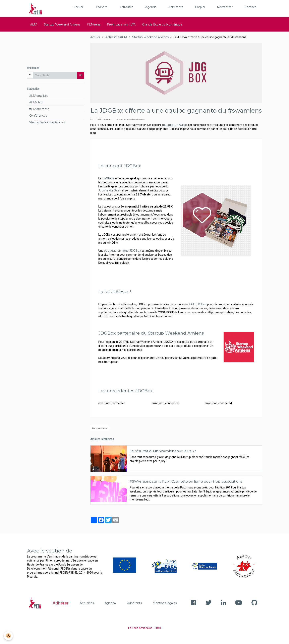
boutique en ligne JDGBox (122, 251)
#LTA (34, 24)
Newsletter (225, 7)
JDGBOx (108, 178)
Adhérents (176, 7)
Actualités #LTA (116, 37)
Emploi (200, 7)
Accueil (78, 7)
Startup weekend (100, 428)
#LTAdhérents (39, 109)
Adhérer (61, 603)
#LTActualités (39, 96)
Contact (250, 7)
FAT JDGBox (198, 304)
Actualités (126, 7)
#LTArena (94, 24)
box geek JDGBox (175, 125)
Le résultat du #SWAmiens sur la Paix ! (163, 451)
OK (81, 75)
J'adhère (101, 7)
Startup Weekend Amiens (62, 24)
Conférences (38, 116)
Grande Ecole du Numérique (162, 24)
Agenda (151, 7)
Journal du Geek (110, 190)
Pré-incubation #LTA (121, 24)
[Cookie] (9, 636)
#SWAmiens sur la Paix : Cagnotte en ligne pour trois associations (186, 481)
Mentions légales (165, 603)
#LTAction (36, 102)
